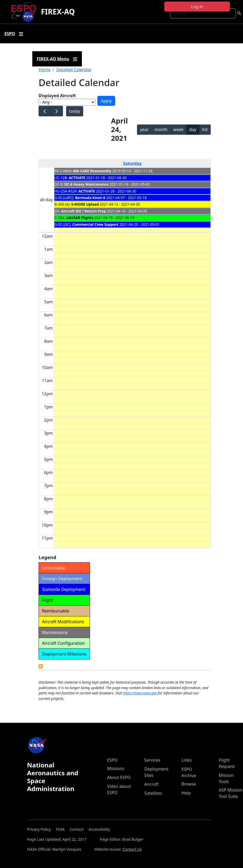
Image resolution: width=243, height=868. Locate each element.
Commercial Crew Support (95, 224)
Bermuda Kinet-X (90, 198)
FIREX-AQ (58, 12)
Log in (197, 7)
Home (45, 70)
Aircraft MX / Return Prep (84, 211)
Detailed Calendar (74, 70)
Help (186, 793)
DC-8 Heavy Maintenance (86, 184)
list (205, 129)
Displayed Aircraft (57, 96)
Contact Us (132, 849)
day (193, 129)
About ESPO (119, 777)
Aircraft (152, 784)
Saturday (132, 163)
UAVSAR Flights (80, 218)
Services (152, 760)
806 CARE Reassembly (92, 171)
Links (187, 760)
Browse (189, 784)
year (144, 129)
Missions (116, 768)
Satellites (153, 793)
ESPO (112, 760)
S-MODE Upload (85, 204)
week (178, 129)
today (75, 111)
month (161, 129)
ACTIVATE (77, 178)
